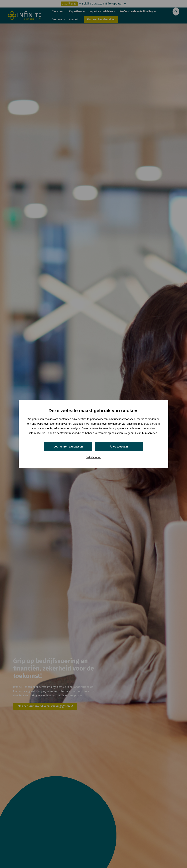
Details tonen (93, 457)
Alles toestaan (119, 447)
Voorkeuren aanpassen (68, 447)
